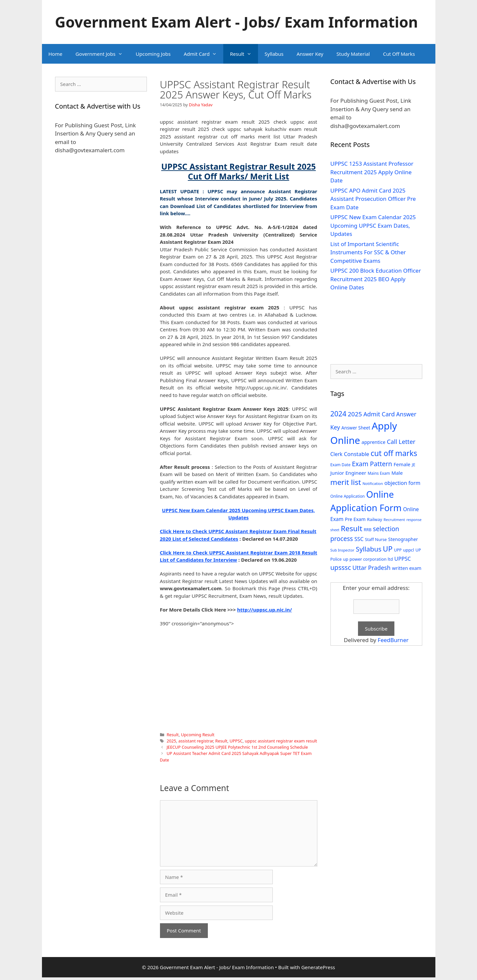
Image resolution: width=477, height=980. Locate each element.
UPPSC (236, 741)
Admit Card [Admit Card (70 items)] (379, 414)
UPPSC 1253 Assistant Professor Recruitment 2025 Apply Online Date (372, 172)
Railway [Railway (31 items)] (375, 519)
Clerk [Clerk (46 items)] (337, 454)
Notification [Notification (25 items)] (373, 483)
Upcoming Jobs (153, 54)
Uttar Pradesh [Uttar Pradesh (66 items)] (371, 568)
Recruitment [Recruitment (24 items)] (394, 520)
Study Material (353, 54)
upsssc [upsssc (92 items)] (341, 567)
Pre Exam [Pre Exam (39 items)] (355, 519)
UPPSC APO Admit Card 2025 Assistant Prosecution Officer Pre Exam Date (373, 199)
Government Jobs (102, 54)
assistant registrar (196, 741)
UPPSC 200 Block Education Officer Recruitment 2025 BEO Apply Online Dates (376, 279)
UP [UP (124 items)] (388, 549)
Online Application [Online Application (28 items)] (348, 496)
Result (244, 54)
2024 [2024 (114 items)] (338, 414)
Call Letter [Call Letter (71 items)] (401, 441)
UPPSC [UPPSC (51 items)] (403, 559)
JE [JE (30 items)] (413, 465)
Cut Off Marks (399, 54)
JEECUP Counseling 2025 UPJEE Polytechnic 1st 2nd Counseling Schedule (237, 747)
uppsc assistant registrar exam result (281, 741)
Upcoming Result (198, 735)
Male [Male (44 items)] (397, 473)
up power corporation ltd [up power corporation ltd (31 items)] (368, 559)
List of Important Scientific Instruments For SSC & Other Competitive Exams (368, 252)
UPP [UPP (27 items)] (398, 550)
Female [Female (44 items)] (402, 464)
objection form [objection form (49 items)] (403, 483)
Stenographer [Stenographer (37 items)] (403, 539)
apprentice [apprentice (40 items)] (374, 442)
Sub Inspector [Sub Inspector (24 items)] (342, 550)
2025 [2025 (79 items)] (355, 414)
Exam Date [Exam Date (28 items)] (341, 465)
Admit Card (203, 54)
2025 (171, 741)
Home (56, 54)
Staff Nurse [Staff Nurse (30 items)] (376, 539)
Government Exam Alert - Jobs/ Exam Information (237, 22)
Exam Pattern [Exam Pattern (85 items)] (372, 464)
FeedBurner (393, 640)
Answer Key (310, 54)
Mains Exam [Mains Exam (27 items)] (379, 473)
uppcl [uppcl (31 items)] (408, 550)
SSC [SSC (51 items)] (359, 539)
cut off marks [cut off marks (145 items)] (394, 453)
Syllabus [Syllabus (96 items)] (368, 549)
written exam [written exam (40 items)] (407, 568)
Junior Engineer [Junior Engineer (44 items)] (348, 473)
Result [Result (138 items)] (351, 528)
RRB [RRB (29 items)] (368, 530)
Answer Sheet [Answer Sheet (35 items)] (356, 428)
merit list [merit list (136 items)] (346, 482)
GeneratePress (318, 967)
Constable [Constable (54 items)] (357, 454)
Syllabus (274, 54)
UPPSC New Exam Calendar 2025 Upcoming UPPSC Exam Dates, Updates (373, 225)
